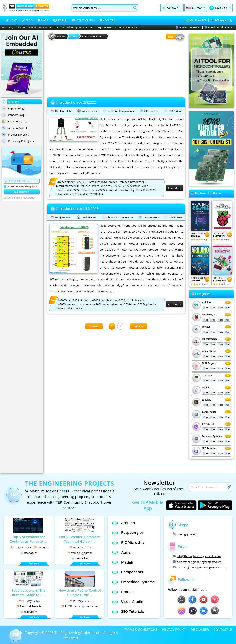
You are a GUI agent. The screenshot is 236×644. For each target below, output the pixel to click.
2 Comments (151, 111)
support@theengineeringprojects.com (199, 567)
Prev (94, 326)
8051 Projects (209, 363)
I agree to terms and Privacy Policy (20, 186)
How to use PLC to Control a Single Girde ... (80, 593)
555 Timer (207, 375)
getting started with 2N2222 (73, 186)
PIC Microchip (209, 339)
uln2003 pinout (78, 300)
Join (225, 8)
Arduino (45, 27)
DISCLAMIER (200, 630)
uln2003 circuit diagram (129, 300)
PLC (57, 27)
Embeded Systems (212, 436)
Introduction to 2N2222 (76, 102)
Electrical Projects (28, 606)
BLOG (27, 20)
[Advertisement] (116, 68)
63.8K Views (175, 111)
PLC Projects (70, 606)
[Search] (102, 8)
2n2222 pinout (66, 182)
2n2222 (82, 182)
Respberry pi (127, 533)
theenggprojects (185, 534)
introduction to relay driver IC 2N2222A (80, 194)
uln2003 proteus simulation (73, 304)
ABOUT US (108, 20)
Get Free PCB (196, 20)
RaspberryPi (8, 27)
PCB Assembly (222, 20)
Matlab (206, 388)
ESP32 (22, 27)
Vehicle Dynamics (80, 553)
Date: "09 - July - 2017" (94, 36)
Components (209, 412)
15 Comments (151, 217)
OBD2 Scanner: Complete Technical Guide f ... (80, 539)
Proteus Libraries (126, 27)
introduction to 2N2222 (106, 186)
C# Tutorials (209, 424)
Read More (175, 188)
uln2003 (62, 300)
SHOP (43, 20)
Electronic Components (121, 111)
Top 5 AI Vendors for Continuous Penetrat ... (28, 539)
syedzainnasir (89, 111)
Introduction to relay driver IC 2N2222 (132, 190)
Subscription (22, 192)
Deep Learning (104, 27)
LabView (206, 400)
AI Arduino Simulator (218, 27)
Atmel (121, 552)
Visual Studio (209, 351)
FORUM (60, 20)
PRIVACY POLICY (174, 630)
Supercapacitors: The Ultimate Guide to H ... (28, 593)
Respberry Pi (209, 315)
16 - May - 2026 (80, 547)
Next (138, 326)
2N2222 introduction (136, 186)
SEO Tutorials (209, 448)
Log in (218, 8)
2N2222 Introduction (132, 182)
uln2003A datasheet (68, 308)
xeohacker (28, 553)
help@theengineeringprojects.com (197, 562)
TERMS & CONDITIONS (141, 630)
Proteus (206, 327)
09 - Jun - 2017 (63, 111)
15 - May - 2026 (80, 601)
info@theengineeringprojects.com (197, 556)
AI (91, 27)
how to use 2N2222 (68, 190)
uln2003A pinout (144, 304)
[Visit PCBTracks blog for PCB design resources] (211, 185)
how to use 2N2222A (94, 190)
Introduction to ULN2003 (77, 209)
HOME (12, 20)
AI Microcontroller (188, 27)
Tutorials (41, 547)
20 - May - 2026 (20, 547)
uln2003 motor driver (105, 304)
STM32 (32, 27)
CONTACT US (223, 630)
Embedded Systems (74, 27)
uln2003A (126, 304)
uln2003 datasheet (101, 300)
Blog (74, 36)
